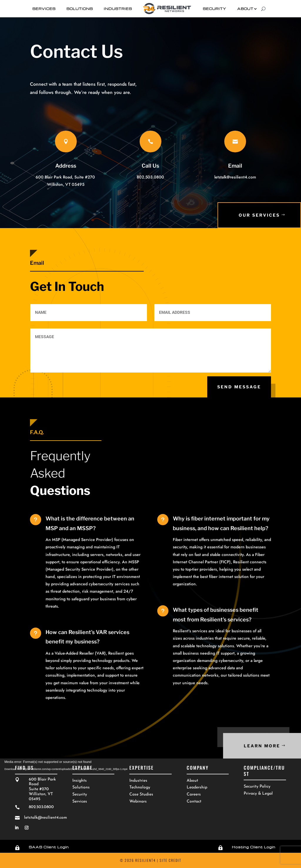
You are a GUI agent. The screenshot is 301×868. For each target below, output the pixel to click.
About (245, 9)
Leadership (197, 787)
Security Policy (257, 787)
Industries (118, 9)
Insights (80, 781)
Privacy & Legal (258, 794)
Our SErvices (260, 215)
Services (44, 9)
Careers (194, 794)
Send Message (239, 387)
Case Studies (141, 794)
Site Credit (170, 860)
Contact (194, 802)
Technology (140, 787)
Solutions (80, 9)
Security (215, 9)
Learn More (274, 746)
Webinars (138, 802)
